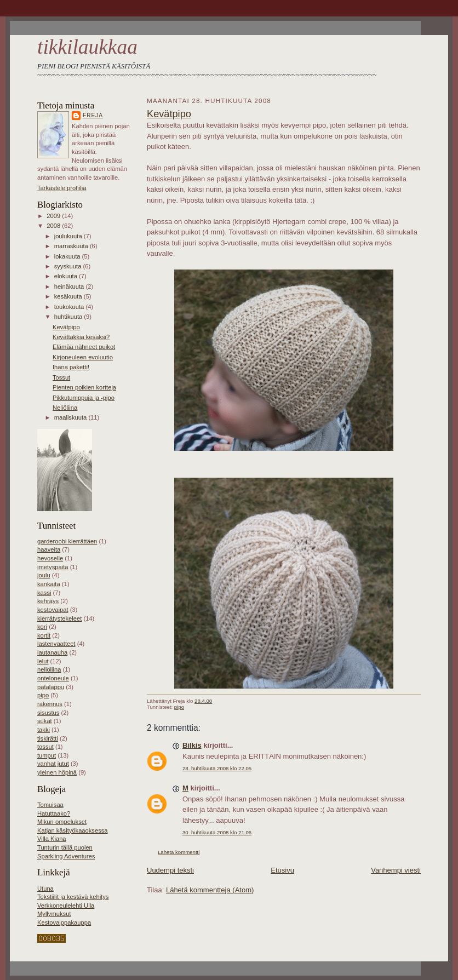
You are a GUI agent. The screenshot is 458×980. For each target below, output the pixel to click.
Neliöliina (65, 408)
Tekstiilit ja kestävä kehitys (73, 897)
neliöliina (49, 669)
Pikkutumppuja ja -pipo (84, 398)
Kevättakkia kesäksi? (81, 337)
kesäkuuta (69, 296)
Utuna (45, 889)
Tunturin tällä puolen (65, 847)
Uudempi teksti (170, 870)
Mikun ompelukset (62, 822)
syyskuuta (69, 266)
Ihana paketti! (71, 367)
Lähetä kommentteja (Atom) (210, 890)
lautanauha (52, 652)
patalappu (51, 687)
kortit (44, 635)
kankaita (49, 584)
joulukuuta (69, 236)
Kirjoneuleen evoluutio (83, 357)
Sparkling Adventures (66, 856)
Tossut (61, 377)
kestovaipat (53, 610)
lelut (43, 661)
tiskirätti (48, 738)
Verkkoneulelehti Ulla (66, 906)
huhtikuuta (69, 317)
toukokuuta (70, 307)
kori (42, 627)
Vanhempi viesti (396, 870)
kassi (44, 593)
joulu (44, 575)
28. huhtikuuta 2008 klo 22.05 (217, 768)
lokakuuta (68, 256)
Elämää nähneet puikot (84, 347)
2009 (54, 216)
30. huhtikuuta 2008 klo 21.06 (217, 832)
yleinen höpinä (57, 772)
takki (44, 730)
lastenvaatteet (56, 644)
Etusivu (282, 870)
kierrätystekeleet (59, 618)
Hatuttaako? (54, 813)
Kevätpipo (66, 327)
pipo (43, 695)
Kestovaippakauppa (64, 922)
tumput (47, 755)
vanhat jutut (53, 764)
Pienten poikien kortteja (84, 387)
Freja (93, 115)
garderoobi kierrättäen (67, 541)
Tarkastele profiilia (62, 188)
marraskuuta (72, 246)
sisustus (48, 713)
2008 (54, 226)
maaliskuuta (71, 417)
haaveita (49, 549)
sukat (45, 721)
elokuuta (67, 276)
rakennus (50, 704)
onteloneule (53, 678)
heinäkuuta (70, 286)
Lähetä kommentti (179, 852)
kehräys (48, 601)
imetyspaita (53, 567)
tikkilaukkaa (87, 47)
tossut (45, 747)
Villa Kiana (52, 839)
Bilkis (192, 745)
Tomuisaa (50, 805)
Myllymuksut (54, 914)
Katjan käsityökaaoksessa (73, 830)
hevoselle (50, 558)
